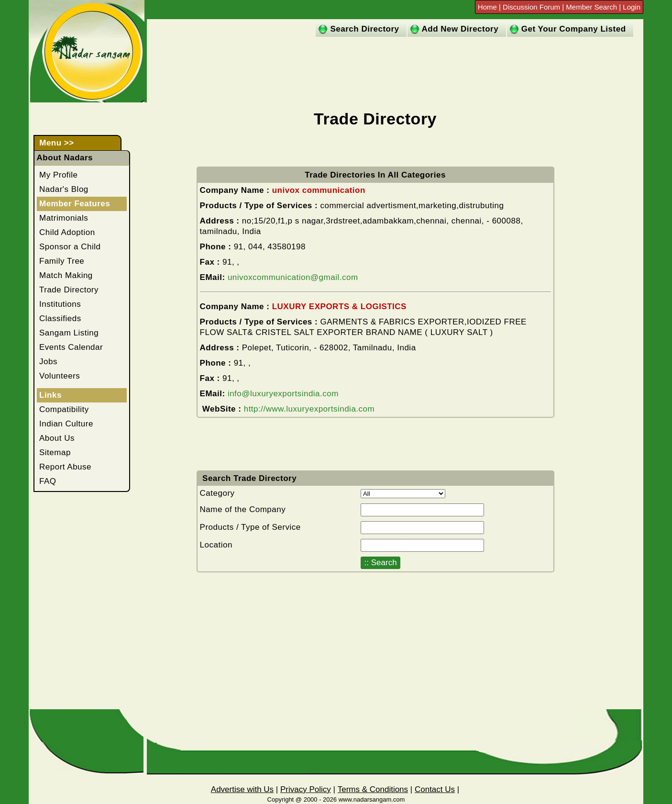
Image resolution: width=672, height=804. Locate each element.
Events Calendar (71, 347)
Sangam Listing (69, 333)
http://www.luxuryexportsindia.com (309, 409)
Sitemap (55, 452)
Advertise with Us (242, 789)
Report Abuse (65, 467)
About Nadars (65, 158)
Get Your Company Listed (574, 29)
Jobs (48, 362)
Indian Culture (66, 424)
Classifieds (60, 318)
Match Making (66, 275)
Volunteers (60, 376)
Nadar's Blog (64, 189)
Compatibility (64, 409)
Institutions (60, 304)
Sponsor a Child (70, 247)
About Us (57, 438)
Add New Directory (460, 29)
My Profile (59, 175)
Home (488, 7)
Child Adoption (67, 232)
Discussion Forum (532, 7)
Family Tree (62, 261)
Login (632, 7)
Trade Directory (69, 290)
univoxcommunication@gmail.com (293, 277)
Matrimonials (64, 218)
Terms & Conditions (373, 789)
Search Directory (364, 29)
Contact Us (435, 789)
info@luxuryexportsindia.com (283, 394)
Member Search (591, 7)
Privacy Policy (306, 789)
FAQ (48, 481)
